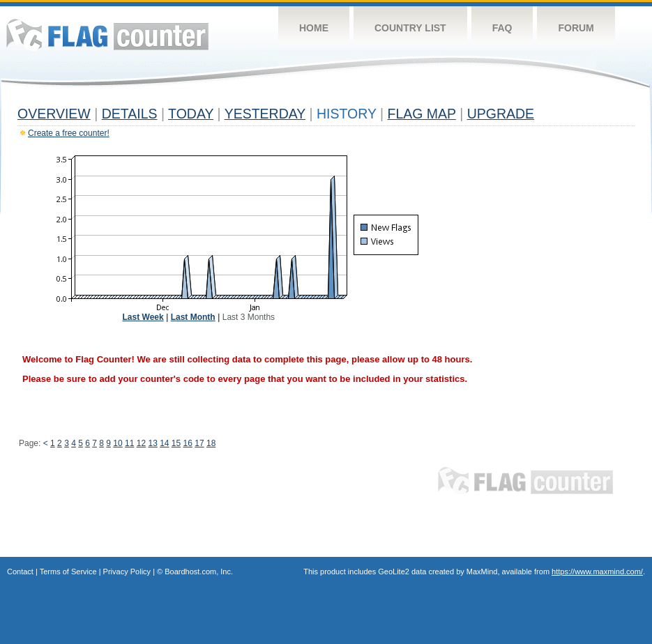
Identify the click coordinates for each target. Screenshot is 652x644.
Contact (20, 572)
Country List (410, 28)
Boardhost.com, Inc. (199, 572)
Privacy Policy (127, 572)
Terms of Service (68, 572)
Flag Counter (107, 34)
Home (314, 28)
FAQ (502, 28)
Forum (576, 28)
